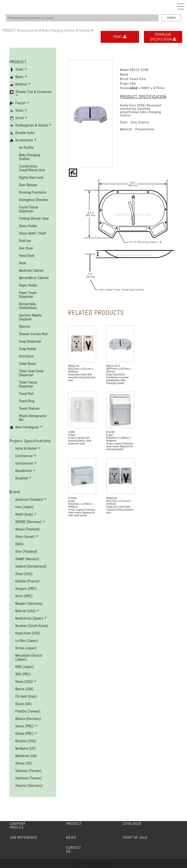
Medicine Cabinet (31, 270)
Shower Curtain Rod (33, 334)
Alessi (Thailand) (27, 529)
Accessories (30, 30)
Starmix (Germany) (29, 785)
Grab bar (25, 241)
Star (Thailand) (26, 551)
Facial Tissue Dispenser (29, 209)
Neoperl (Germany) (29, 603)
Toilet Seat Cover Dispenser (31, 373)
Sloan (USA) (24, 574)
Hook (23, 263)
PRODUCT (10, 30)
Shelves (25, 326)
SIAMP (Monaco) (27, 559)
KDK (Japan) (24, 667)
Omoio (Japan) (26, 648)
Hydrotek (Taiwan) (29, 778)
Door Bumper (28, 185)
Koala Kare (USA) (28, 633)
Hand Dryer (27, 256)
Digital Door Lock (31, 177)
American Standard (29, 499)
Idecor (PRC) (25, 726)
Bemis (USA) (24, 689)
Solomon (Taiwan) (28, 771)
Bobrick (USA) (26, 611)
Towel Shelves (29, 408)
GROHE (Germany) (29, 522)
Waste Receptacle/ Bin (33, 418)
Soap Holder (28, 349)
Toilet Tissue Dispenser (28, 384)
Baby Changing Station (59, 30)
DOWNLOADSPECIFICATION (163, 37)
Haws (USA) (24, 681)
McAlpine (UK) (26, 748)
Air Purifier (26, 147)
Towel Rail (26, 394)
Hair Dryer (26, 248)
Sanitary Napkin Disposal (30, 317)
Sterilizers (26, 356)
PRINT (120, 37)
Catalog (85, 30)
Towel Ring (27, 401)
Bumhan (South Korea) (32, 626)
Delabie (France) (27, 581)
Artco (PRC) (24, 596)
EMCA (20, 544)
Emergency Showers (34, 200)
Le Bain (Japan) (27, 641)
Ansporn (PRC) (26, 589)
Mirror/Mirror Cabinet (34, 278)
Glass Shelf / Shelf (32, 233)
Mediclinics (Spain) (30, 618)
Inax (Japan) (24, 507)
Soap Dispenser (30, 341)
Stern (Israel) (26, 537)
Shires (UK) (24, 763)
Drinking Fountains (33, 192)
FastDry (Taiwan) (28, 711)
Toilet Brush (28, 364)
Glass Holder (28, 226)
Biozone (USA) (26, 741)
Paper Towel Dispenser (28, 295)
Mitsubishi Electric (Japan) (29, 657)
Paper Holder (28, 285)
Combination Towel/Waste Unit (32, 168)
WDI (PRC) (23, 674)
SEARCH (171, 18)
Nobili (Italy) (25, 514)
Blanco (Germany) (28, 719)
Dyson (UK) (23, 704)
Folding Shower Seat (34, 218)
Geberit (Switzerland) (31, 566)
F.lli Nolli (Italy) (26, 696)
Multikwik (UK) (26, 756)
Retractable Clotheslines (28, 306)
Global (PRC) (25, 733)
